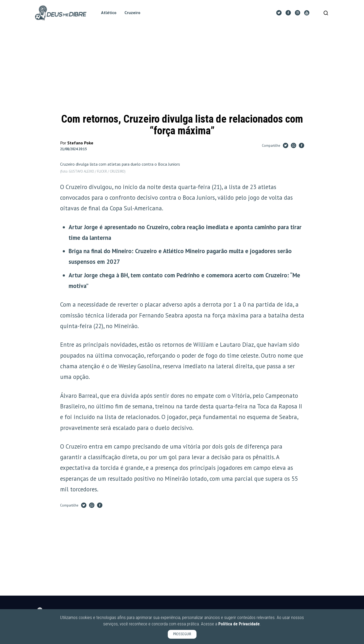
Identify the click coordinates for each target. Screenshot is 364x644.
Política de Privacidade (239, 624)
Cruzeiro (134, 13)
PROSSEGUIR (182, 634)
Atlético (110, 13)
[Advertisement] (182, 70)
